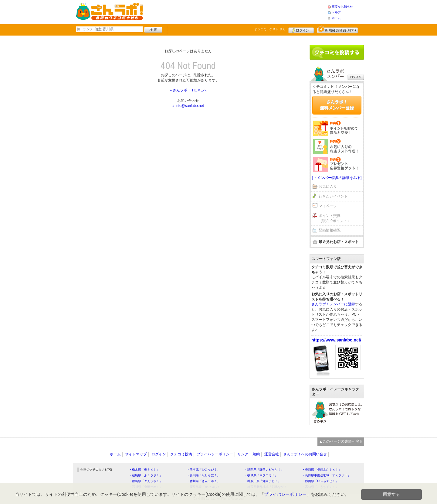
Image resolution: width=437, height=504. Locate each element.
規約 (256, 454)
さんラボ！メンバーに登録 (333, 304)
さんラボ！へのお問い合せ (305, 454)
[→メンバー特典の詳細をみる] (337, 178)
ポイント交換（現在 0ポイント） (335, 218)
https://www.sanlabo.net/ (336, 340)
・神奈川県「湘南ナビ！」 (263, 481)
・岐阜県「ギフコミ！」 (261, 475)
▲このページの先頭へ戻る (341, 441)
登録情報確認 (330, 230)
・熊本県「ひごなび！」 (203, 470)
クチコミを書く (337, 52)
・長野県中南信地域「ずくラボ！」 (326, 475)
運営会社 (272, 454)
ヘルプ (336, 12)
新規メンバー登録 (338, 29)
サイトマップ (136, 454)
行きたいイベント (333, 196)
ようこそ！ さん (270, 29)
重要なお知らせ (342, 7)
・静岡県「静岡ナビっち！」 (264, 470)
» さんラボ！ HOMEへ (188, 90)
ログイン (301, 29)
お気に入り (328, 187)
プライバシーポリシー (215, 454)
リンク (243, 454)
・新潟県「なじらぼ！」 (203, 475)
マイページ (328, 206)
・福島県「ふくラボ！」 (146, 475)
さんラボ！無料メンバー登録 (337, 105)
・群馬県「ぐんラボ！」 (146, 481)
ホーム (336, 18)
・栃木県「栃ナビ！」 (144, 470)
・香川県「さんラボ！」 (203, 481)
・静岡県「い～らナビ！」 (320, 481)
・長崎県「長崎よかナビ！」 (322, 470)
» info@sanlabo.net (188, 106)
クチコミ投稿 (181, 454)
